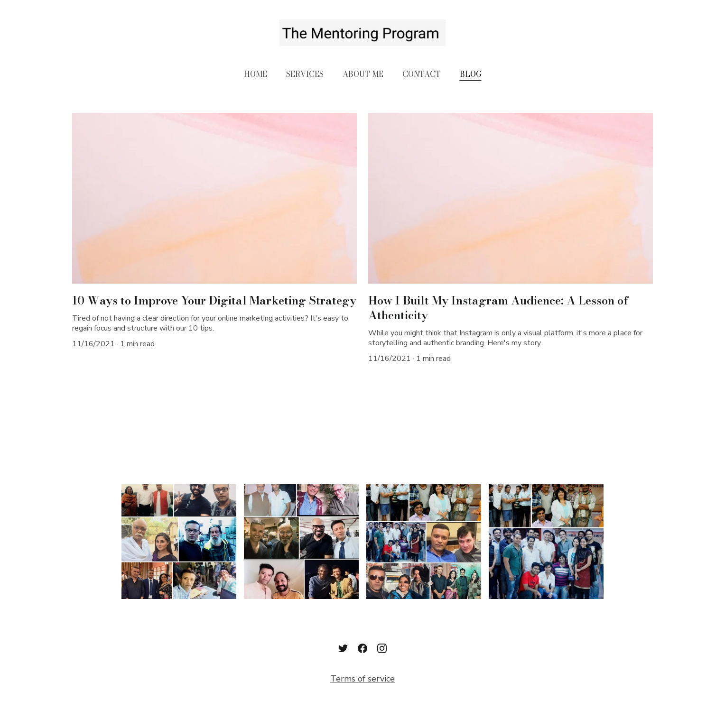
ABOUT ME (363, 74)
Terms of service (362, 679)
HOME (256, 74)
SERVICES (305, 74)
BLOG (471, 74)
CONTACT (422, 74)
